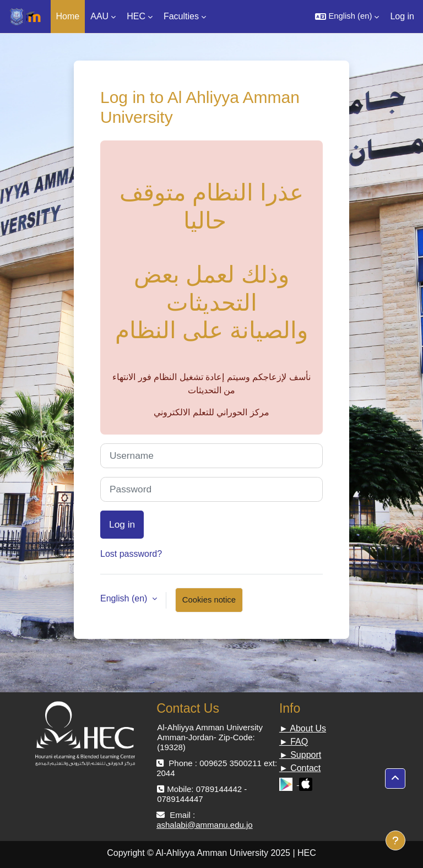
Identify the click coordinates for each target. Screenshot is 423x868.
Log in (402, 16)
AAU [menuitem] (99, 16)
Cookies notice (209, 600)
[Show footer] (395, 840)
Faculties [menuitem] (181, 16)
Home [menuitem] (68, 16)
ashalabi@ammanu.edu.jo (205, 825)
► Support (300, 755)
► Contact (300, 768)
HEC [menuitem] (136, 16)
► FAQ (294, 742)
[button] (347, 17)
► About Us (303, 728)
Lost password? (131, 554)
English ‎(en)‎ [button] (125, 598)
